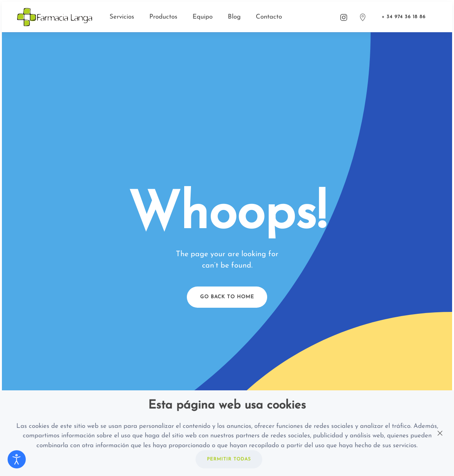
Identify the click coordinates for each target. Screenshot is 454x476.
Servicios (122, 17)
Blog (234, 17)
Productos (163, 17)
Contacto (269, 17)
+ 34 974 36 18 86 (404, 17)
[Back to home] (56, 17)
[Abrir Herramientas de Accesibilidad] (17, 459)
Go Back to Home (227, 297)
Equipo (203, 17)
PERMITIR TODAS (229, 459)
